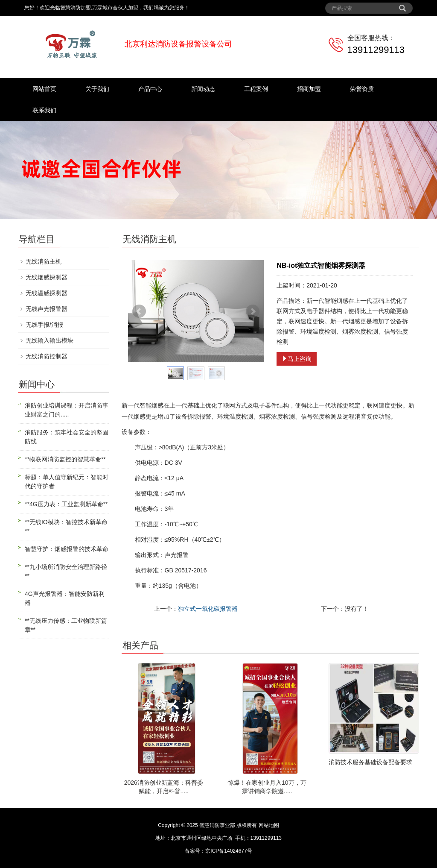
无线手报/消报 (44, 325)
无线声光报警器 (47, 309)
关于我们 (97, 89)
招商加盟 (309, 89)
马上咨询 (297, 359)
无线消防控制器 (47, 356)
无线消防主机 (44, 261)
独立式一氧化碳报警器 (208, 609)
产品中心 (150, 89)
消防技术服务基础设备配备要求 (370, 762)
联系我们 (44, 110)
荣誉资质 (362, 89)
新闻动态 (203, 89)
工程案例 (256, 89)
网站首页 (44, 89)
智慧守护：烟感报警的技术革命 (67, 549)
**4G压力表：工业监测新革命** (66, 504)
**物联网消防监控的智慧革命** (65, 459)
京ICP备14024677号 (229, 851)
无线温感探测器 (47, 293)
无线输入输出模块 (50, 340)
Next (253, 311)
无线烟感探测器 (47, 277)
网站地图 (269, 825)
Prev (139, 311)
